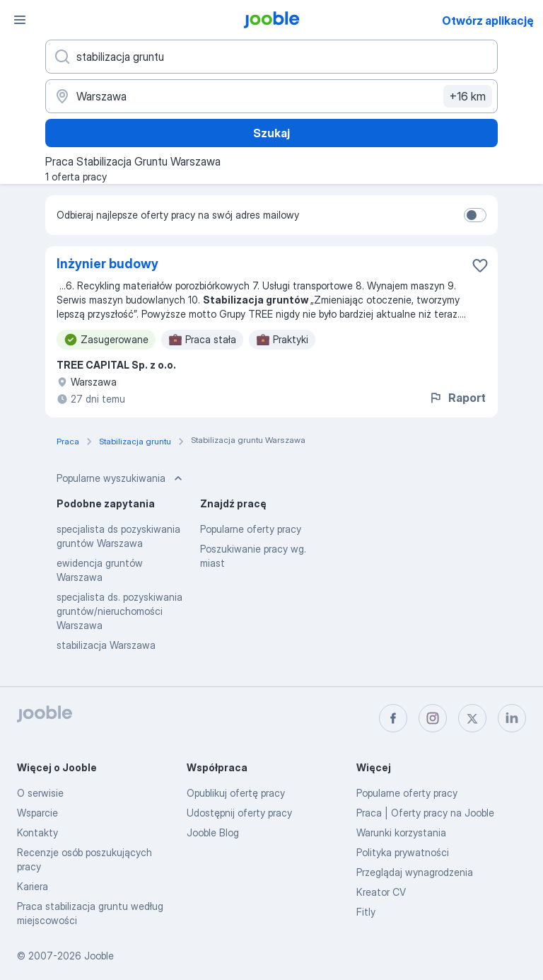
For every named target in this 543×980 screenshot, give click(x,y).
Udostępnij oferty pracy (239, 813)
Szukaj (271, 133)
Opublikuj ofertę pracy (236, 793)
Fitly (366, 912)
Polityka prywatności (403, 852)
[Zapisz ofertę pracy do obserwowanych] (480, 265)
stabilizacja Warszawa (106, 645)
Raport (457, 398)
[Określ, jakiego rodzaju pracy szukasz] (271, 57)
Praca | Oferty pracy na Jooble (425, 813)
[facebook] (393, 718)
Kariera (33, 886)
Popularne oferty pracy (251, 529)
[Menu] (20, 20)
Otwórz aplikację (488, 21)
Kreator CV (381, 892)
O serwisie (40, 793)
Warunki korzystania (401, 832)
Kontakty (37, 832)
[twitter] (472, 718)
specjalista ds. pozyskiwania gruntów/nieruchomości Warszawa (119, 611)
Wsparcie (37, 813)
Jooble (99, 956)
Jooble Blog (213, 832)
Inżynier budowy (107, 264)
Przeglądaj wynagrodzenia (415, 872)
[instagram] (433, 718)
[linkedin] (512, 718)
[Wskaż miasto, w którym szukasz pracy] (271, 96)
